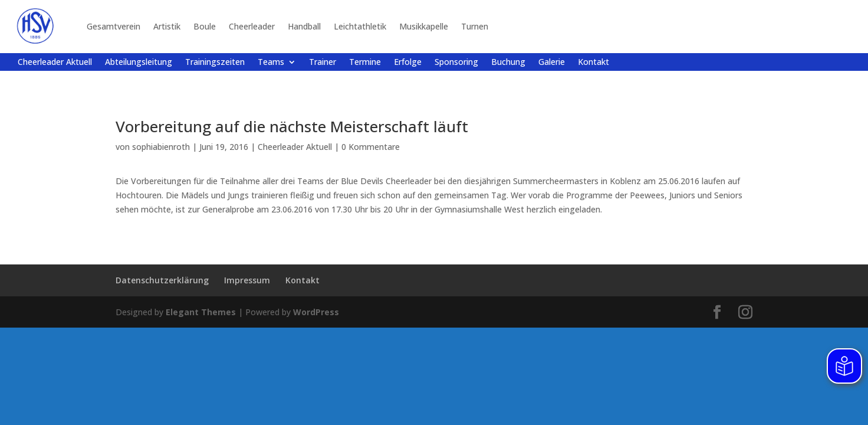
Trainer (323, 63)
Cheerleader (252, 26)
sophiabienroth (161, 147)
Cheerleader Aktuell (55, 63)
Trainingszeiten (215, 63)
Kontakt (594, 63)
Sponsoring (456, 63)
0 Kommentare (371, 147)
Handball (304, 26)
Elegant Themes (201, 312)
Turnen (475, 26)
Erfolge (408, 63)
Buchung (508, 63)
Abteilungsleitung (139, 63)
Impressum (247, 280)
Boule (205, 26)
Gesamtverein (114, 26)
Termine (365, 63)
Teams (271, 63)
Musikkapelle (424, 26)
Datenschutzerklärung (162, 280)
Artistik (167, 26)
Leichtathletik (360, 26)
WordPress (316, 312)
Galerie (552, 63)
